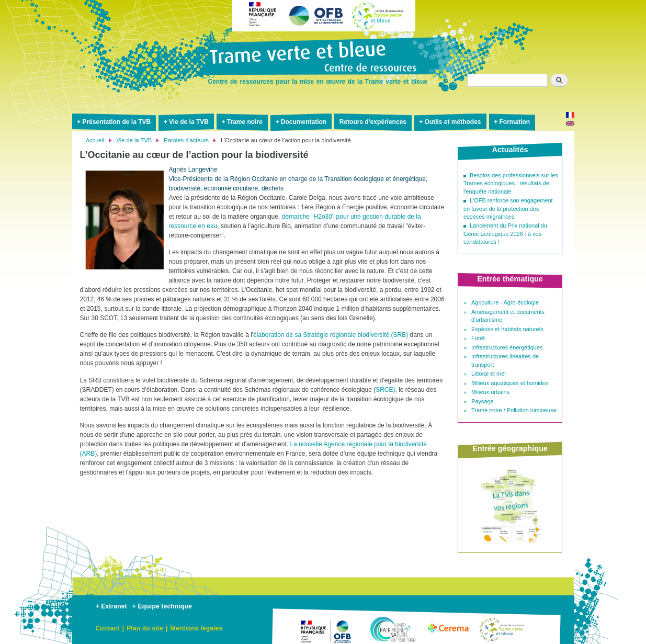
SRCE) (385, 390)
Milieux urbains (490, 392)
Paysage (483, 401)
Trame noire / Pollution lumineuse (514, 410)
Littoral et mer (489, 374)
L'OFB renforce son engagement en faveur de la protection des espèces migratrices (508, 208)
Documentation (304, 122)
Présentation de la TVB (116, 122)
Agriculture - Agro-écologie (505, 302)
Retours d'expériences (373, 122)
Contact (108, 628)
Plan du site (145, 628)
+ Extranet (111, 606)
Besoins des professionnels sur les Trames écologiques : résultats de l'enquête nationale (511, 183)
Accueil (95, 140)
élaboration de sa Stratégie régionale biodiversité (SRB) (331, 335)
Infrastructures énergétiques (507, 347)
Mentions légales (196, 628)
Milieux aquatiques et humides (510, 383)
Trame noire (245, 122)
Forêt (478, 338)
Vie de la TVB (189, 122)
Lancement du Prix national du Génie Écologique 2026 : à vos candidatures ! (505, 234)
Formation (514, 122)
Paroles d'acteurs (186, 140)
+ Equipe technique (162, 606)
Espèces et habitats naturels (507, 329)
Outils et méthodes (453, 122)
